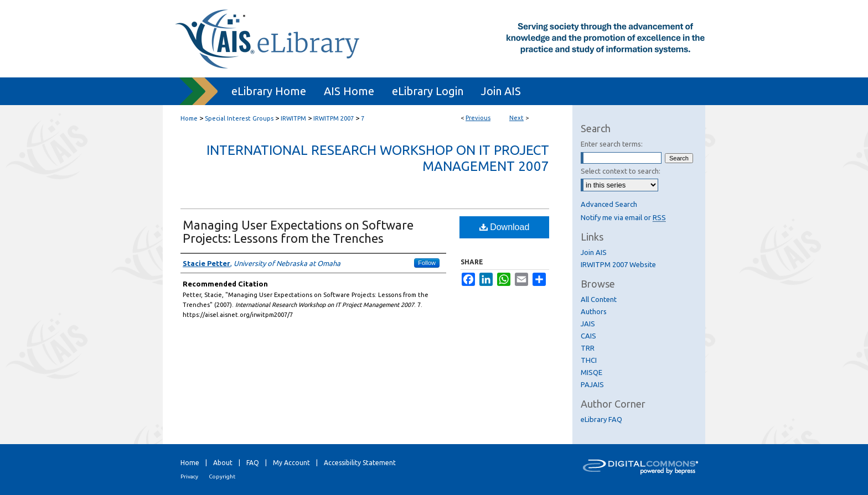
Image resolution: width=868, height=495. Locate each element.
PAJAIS (592, 384)
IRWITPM (293, 118)
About (223, 463)
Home (189, 118)
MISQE (591, 372)
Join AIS (594, 252)
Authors (594, 311)
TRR (588, 348)
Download (505, 227)
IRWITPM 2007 (334, 118)
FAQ (253, 463)
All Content (599, 299)
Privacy (189, 476)
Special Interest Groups (239, 118)
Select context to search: (621, 171)
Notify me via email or (623, 217)
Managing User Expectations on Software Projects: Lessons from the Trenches (298, 231)
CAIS (588, 336)
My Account (291, 463)
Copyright (222, 476)
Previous (478, 118)
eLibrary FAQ (601, 419)
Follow (427, 263)
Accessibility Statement (360, 463)
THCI (589, 360)
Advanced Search (609, 204)
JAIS (588, 324)
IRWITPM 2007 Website (618, 264)
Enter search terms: (612, 144)
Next (516, 118)
